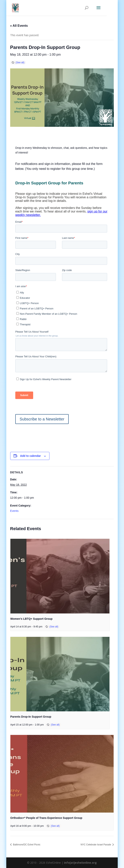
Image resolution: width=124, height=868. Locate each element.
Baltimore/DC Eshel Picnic (26, 845)
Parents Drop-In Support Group (31, 717)
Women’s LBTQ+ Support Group (31, 619)
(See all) (20, 63)
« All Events (19, 26)
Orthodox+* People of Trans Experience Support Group (46, 818)
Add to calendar (30, 456)
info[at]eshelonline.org (80, 863)
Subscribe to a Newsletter (42, 419)
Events (14, 511)
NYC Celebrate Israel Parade (96, 845)
